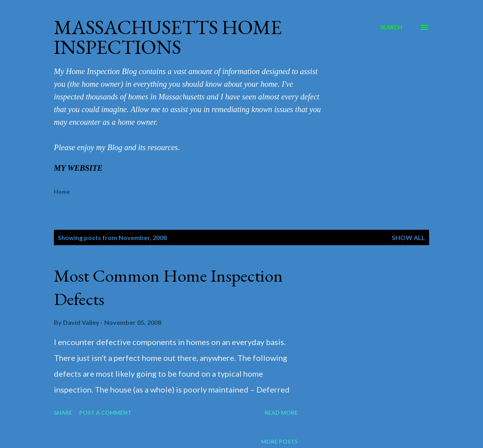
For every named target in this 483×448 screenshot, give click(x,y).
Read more (281, 413)
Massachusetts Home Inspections (168, 37)
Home (62, 192)
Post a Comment (105, 413)
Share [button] (63, 413)
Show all (409, 237)
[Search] (391, 27)
